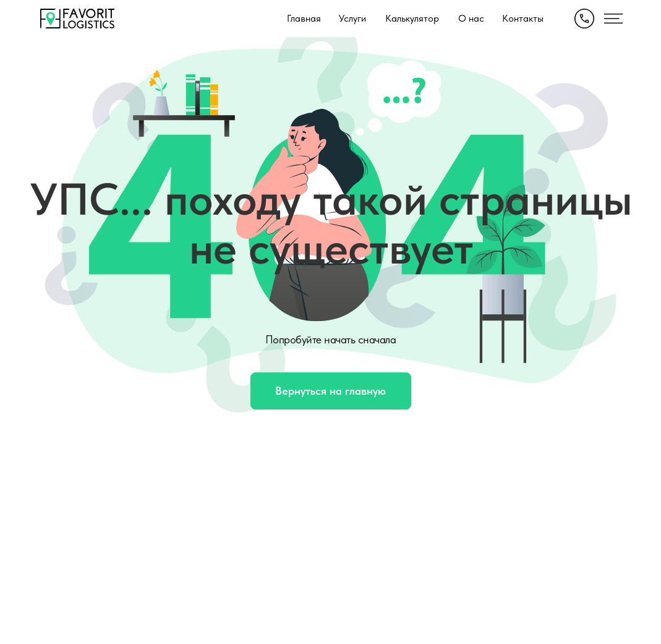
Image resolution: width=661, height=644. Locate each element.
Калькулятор (412, 18)
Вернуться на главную (330, 391)
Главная (304, 18)
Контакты (523, 18)
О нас (471, 18)
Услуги (352, 18)
